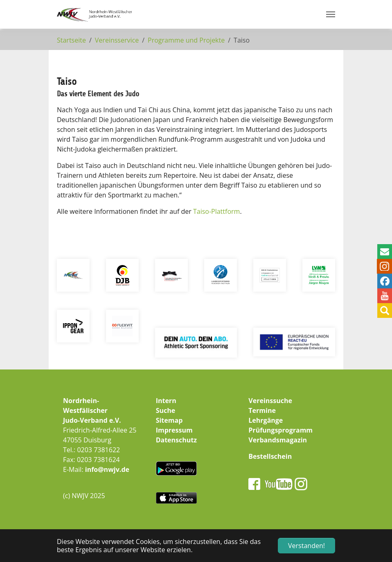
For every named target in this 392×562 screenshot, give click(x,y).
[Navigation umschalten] (331, 14)
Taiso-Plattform (216, 211)
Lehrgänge (266, 420)
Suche (166, 410)
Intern (166, 401)
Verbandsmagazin (278, 440)
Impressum (174, 430)
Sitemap (169, 420)
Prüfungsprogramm (280, 430)
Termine (262, 410)
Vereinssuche (270, 401)
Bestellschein (270, 456)
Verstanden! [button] (306, 546)
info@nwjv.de (107, 469)
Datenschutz (176, 440)
